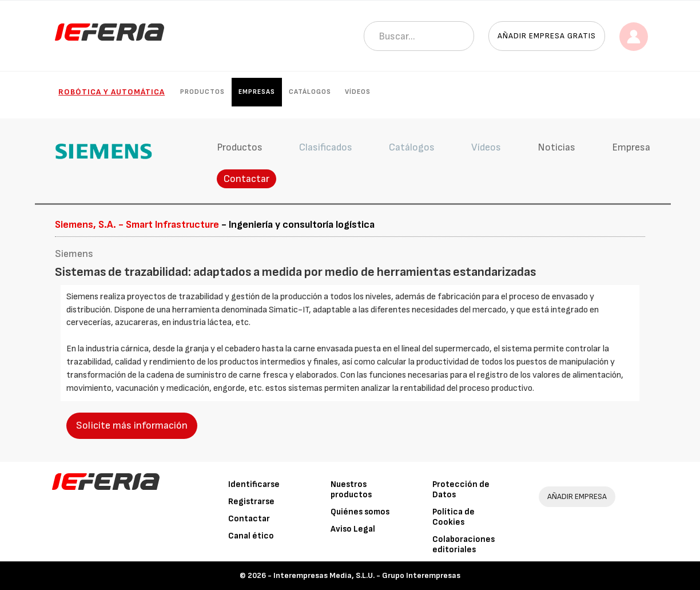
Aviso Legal (353, 529)
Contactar (246, 179)
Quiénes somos (360, 512)
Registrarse (251, 502)
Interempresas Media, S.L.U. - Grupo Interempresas (367, 575)
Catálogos (310, 92)
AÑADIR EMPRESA (577, 496)
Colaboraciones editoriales (464, 545)
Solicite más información (132, 425)
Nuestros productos (351, 490)
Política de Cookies (454, 517)
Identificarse (254, 484)
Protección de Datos (461, 490)
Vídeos (358, 92)
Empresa (631, 147)
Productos (202, 92)
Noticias (556, 147)
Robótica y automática (112, 92)
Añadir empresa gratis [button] (547, 36)
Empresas (257, 92)
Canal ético (251, 536)
